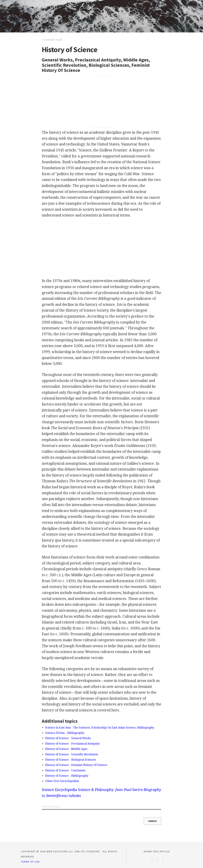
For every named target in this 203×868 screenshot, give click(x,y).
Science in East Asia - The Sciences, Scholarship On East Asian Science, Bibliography (100, 728)
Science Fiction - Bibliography (65, 733)
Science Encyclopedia (59, 790)
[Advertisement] (101, 101)
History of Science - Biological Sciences (71, 760)
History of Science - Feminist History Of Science (76, 765)
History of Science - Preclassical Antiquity (72, 744)
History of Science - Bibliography (67, 776)
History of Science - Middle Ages (66, 749)
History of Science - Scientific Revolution (72, 754)
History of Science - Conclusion (65, 770)
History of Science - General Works (68, 738)
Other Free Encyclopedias (62, 781)
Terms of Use (30, 862)
